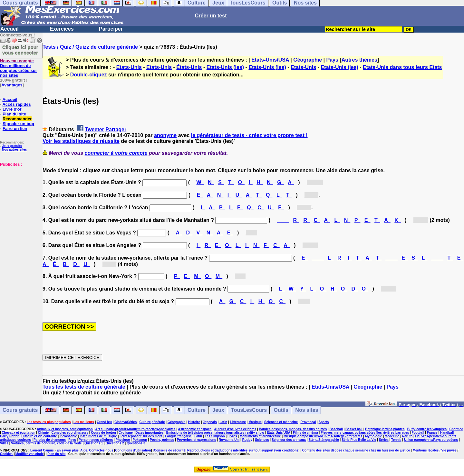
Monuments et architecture (260, 436)
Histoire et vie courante (39, 436)
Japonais (210, 422)
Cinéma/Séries (126, 422)
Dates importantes (149, 433)
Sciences (262, 440)
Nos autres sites (14, 149)
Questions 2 (115, 443)
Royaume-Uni (229, 440)
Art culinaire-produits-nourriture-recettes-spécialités (135, 429)
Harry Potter (9, 436)
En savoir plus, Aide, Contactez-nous (85, 450)
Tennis (396, 440)
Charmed (456, 429)
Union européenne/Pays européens (431, 440)
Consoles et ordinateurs (70, 433)
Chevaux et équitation (19, 433)
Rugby (247, 440)
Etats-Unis (129, 67)
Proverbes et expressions (197, 440)
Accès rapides (16, 104)
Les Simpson (215, 436)
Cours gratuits (20, 410)
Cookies (6, 454)
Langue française (179, 436)
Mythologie (374, 436)
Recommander (17, 119)
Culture (197, 410)
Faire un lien (15, 129)
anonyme (165, 135)
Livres (232, 436)
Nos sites (307, 410)
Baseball (336, 429)
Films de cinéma (305, 433)
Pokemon (140, 440)
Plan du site (14, 114)
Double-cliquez (89, 75)
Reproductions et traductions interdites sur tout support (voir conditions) (243, 450)
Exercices (62, 29)
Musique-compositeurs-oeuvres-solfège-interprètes (323, 436)
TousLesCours (249, 410)
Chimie (43, 433)
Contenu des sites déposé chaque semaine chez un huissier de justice (356, 450)
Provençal (308, 422)
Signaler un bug (18, 124)
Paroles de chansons (50, 440)
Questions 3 (136, 443)
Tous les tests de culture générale (84, 387)
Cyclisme (126, 433)
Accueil (10, 29)
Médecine (392, 436)
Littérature (238, 422)
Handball (447, 433)
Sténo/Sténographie (324, 440)
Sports (324, 422)
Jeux (218, 410)
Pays (332, 60)
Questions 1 (94, 443)
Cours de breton (103, 433)
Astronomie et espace (195, 429)
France (432, 433)
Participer (111, 29)
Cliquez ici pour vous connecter (20, 50)
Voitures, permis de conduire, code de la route (46, 443)
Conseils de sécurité (170, 450)
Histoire (194, 422)
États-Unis (189, 67)
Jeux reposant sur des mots (141, 436)
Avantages (12, 85)
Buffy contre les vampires (427, 429)
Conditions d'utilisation (133, 450)
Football (418, 433)
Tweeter (95, 129)
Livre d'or (12, 109)
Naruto (407, 436)
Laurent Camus (42, 450)
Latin (223, 422)
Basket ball (354, 429)
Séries (384, 440)
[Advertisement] (19, 199)
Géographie (308, 60)
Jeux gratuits (12, 146)
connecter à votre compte (116, 153)
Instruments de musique (98, 436)
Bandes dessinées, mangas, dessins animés (293, 429)
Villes (4, 443)
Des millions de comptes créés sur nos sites (19, 68)
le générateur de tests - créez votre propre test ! (249, 135)
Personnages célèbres (96, 440)
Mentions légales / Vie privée (435, 450)
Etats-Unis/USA (270, 60)
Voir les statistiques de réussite (81, 141)
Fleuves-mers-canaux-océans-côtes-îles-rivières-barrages (365, 433)
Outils (281, 410)
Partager (116, 129)
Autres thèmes (359, 60)
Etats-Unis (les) (225, 67)
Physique (123, 440)
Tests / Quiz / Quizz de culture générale (90, 47)
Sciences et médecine (281, 422)
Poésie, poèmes (162, 440)
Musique (255, 422)
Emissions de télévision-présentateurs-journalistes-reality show (215, 433)
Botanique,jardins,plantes (385, 429)
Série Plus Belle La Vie (359, 440)
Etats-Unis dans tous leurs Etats (402, 67)
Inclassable (68, 436)
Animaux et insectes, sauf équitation (65, 429)
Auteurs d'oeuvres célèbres (235, 429)
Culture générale (152, 422)
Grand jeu (104, 422)
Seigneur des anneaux (289, 440)
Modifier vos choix (30, 454)
